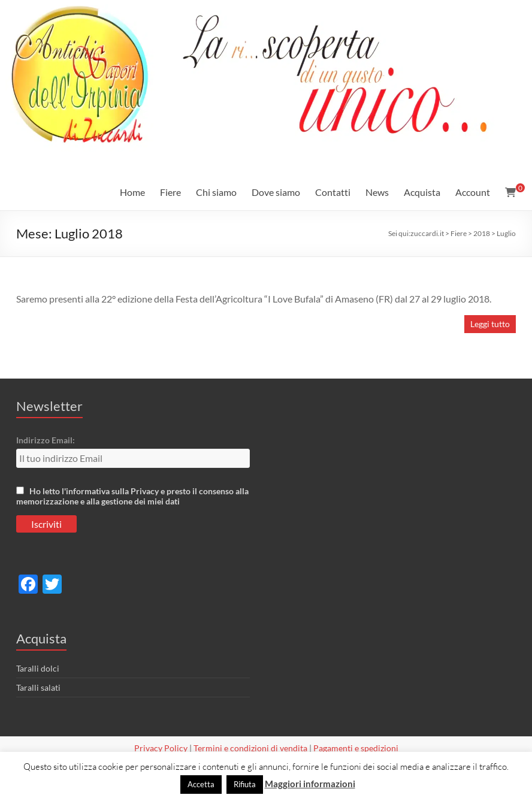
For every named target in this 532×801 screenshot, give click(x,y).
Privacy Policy (161, 748)
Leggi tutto (490, 324)
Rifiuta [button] (245, 784)
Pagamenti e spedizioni (356, 748)
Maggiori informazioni (310, 784)
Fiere (170, 192)
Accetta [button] (201, 784)
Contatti (333, 192)
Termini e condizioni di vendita (250, 748)
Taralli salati (38, 687)
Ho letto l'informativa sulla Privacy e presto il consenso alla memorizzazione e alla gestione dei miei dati (132, 496)
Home (132, 192)
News (377, 192)
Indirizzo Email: (46, 440)
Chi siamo (216, 192)
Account (473, 192)
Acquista (422, 192)
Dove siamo (276, 192)
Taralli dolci (38, 668)
